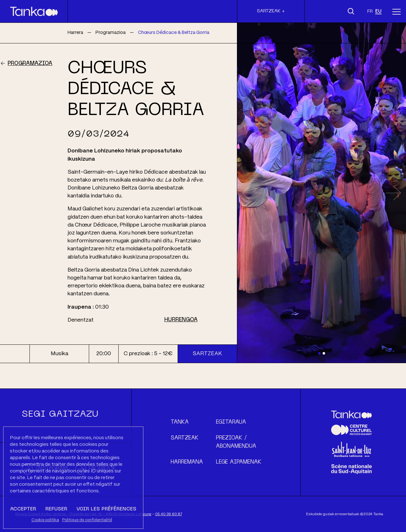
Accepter (23, 509)
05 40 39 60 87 (169, 514)
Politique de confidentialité (87, 520)
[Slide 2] (324, 353)
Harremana (187, 462)
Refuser (56, 509)
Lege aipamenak (239, 462)
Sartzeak (207, 354)
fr (370, 11)
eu (378, 11)
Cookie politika (45, 520)
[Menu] (396, 11)
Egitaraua (231, 422)
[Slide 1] (319, 353)
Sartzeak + (271, 11)
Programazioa (30, 64)
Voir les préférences (106, 509)
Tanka (180, 422)
